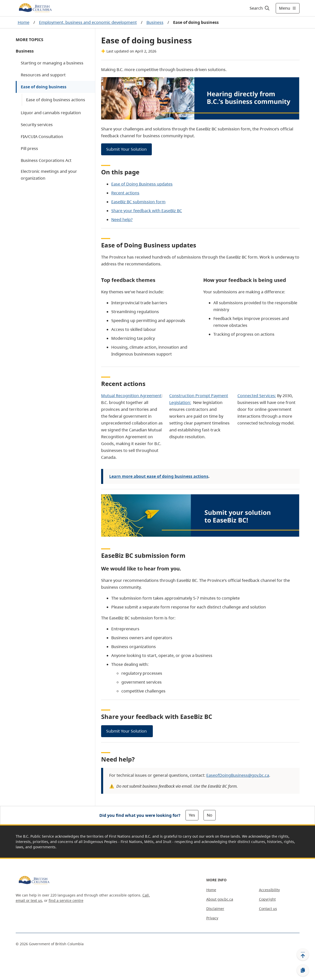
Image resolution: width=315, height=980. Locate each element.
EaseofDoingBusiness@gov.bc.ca (238, 775)
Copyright (267, 899)
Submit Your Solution (126, 149)
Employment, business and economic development (88, 22)
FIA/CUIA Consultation (42, 137)
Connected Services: (257, 396)
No (210, 815)
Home (24, 22)
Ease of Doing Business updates (142, 184)
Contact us (268, 909)
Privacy (212, 918)
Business (155, 22)
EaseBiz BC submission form (138, 202)
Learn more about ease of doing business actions (159, 476)
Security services (37, 125)
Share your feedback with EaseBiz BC (147, 211)
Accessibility (269, 890)
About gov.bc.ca (220, 899)
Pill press (29, 148)
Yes (192, 815)
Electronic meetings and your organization (49, 175)
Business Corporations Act (46, 160)
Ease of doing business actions (56, 100)
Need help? (122, 219)
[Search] (260, 8)
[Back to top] (303, 954)
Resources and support (43, 75)
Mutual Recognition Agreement (131, 396)
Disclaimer (215, 909)
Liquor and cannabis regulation (51, 113)
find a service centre (66, 900)
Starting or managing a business (52, 63)
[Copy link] (303, 970)
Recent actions (125, 193)
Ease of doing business (44, 87)
